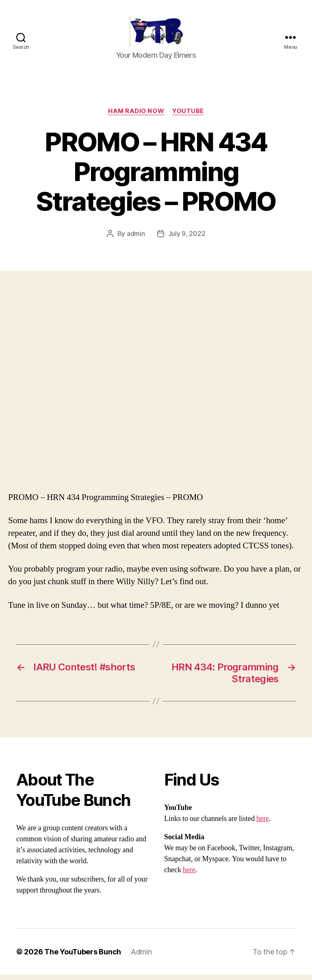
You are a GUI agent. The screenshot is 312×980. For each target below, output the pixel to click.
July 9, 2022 (187, 239)
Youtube (188, 116)
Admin (141, 957)
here (263, 824)
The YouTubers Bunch (83, 957)
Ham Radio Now (136, 116)
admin (136, 239)
